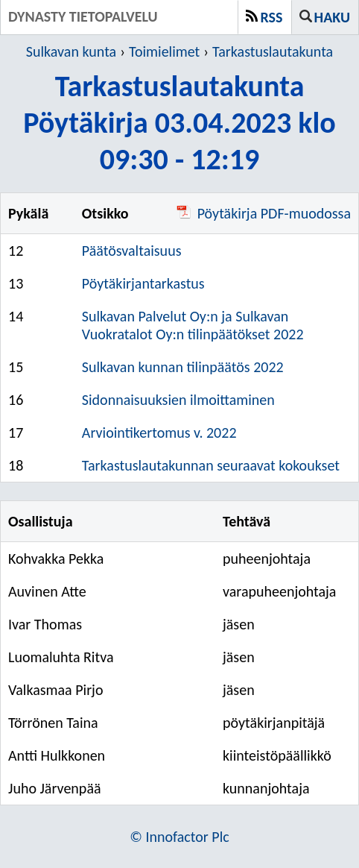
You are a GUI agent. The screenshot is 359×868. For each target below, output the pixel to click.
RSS (272, 17)
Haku (332, 17)
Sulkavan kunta (71, 51)
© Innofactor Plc (179, 837)
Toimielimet (164, 51)
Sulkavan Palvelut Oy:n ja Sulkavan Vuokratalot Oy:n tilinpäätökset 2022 (193, 325)
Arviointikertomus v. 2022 (159, 433)
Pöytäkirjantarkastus (143, 283)
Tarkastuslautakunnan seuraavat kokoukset (211, 465)
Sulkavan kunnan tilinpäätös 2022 (183, 367)
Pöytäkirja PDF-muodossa (264, 213)
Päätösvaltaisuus (132, 251)
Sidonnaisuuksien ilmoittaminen (178, 400)
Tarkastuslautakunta (273, 51)
